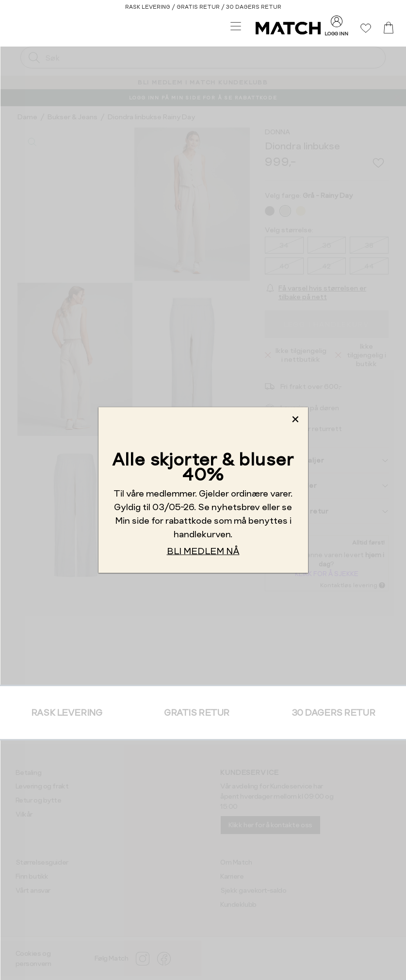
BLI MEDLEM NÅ (203, 551)
